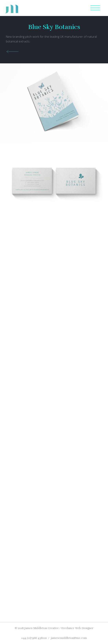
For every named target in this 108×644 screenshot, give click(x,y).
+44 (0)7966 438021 (34, 638)
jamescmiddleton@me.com (69, 638)
